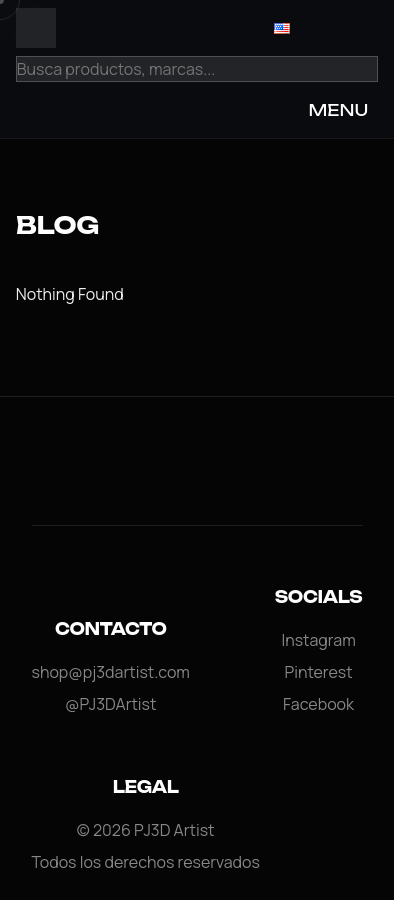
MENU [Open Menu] (338, 110)
